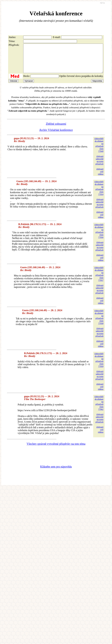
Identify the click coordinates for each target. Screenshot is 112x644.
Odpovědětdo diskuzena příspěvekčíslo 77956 (99, 237)
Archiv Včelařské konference (56, 136)
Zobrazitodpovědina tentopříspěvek (99, 166)
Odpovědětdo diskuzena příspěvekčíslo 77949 (99, 150)
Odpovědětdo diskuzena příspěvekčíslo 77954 (99, 194)
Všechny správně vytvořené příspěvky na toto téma (56, 450)
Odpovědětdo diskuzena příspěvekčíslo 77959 (99, 366)
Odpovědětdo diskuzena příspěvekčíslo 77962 (99, 409)
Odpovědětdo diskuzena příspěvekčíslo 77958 (99, 323)
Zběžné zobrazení (56, 129)
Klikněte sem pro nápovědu (56, 472)
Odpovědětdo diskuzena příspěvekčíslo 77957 (99, 280)
